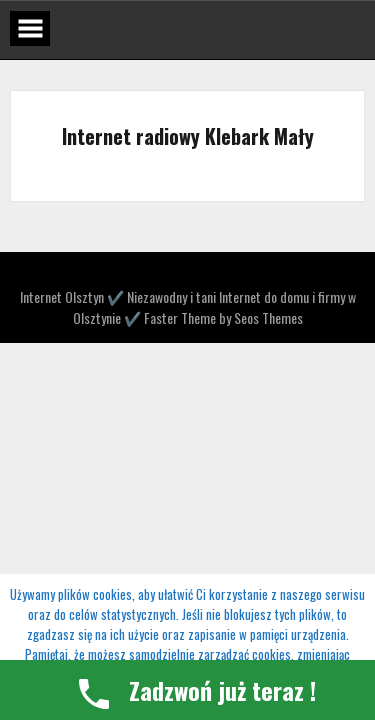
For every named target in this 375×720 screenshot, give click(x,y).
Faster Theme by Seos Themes (223, 317)
